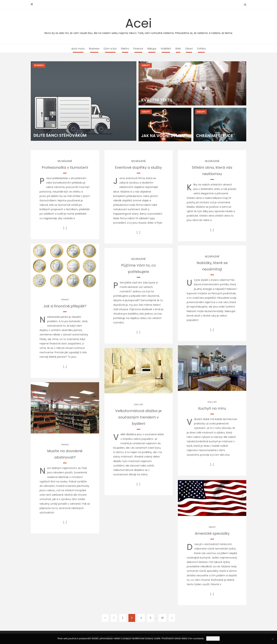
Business (94, 49)
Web (178, 49)
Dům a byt (110, 49)
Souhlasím (213, 638)
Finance (138, 49)
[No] (273, 639)
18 (162, 618)
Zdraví (189, 49)
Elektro (125, 49)
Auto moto (78, 49)
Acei (138, 25)
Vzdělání (166, 49)
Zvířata (201, 49)
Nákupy (152, 49)
